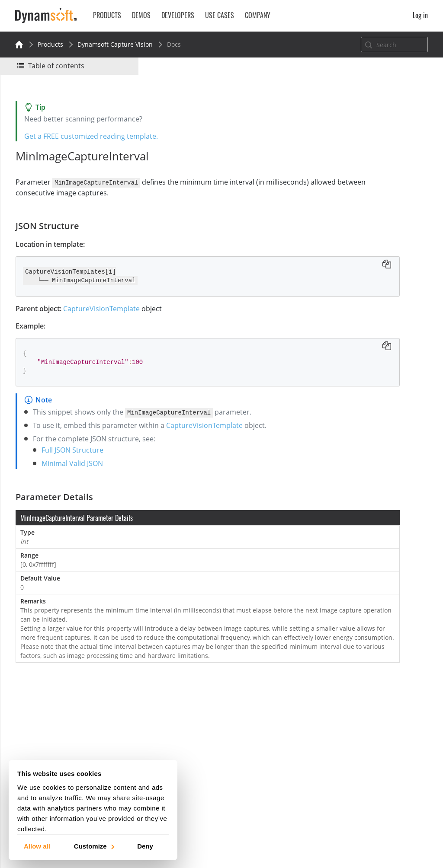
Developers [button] (178, 15)
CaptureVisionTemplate (106, 308)
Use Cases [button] (220, 15)
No (364, 120)
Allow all (37, 846)
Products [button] (107, 15)
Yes (333, 120)
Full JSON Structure (77, 450)
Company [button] (258, 15)
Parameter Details (356, 175)
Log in (420, 15)
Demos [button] (141, 15)
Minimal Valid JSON (77, 463)
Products (50, 44)
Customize (94, 846)
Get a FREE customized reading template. (95, 136)
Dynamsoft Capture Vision (115, 44)
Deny (145, 846)
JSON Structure (352, 163)
